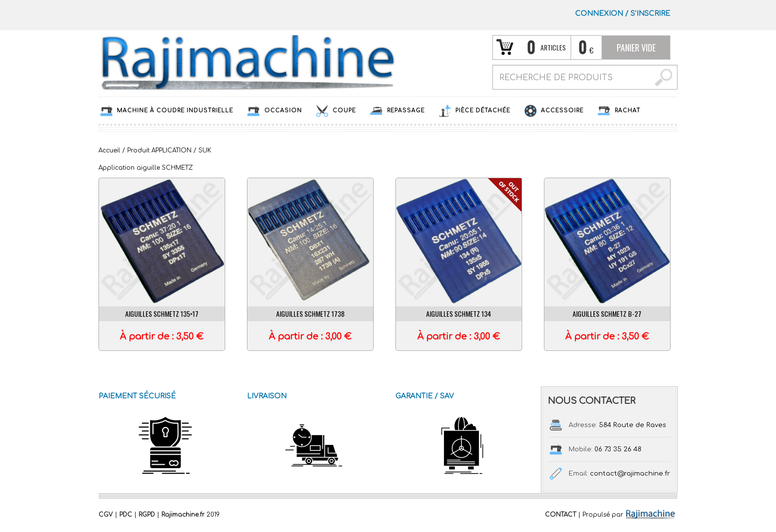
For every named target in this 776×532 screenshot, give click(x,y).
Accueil (109, 150)
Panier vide (636, 48)
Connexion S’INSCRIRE (623, 14)
